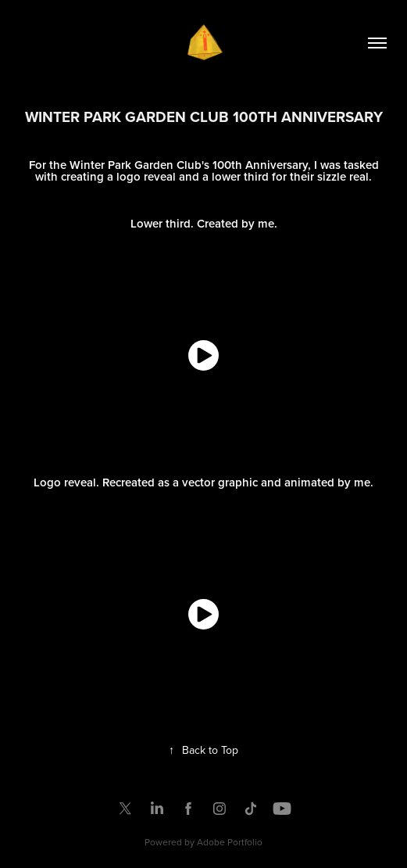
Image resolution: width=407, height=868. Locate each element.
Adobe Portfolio (230, 842)
